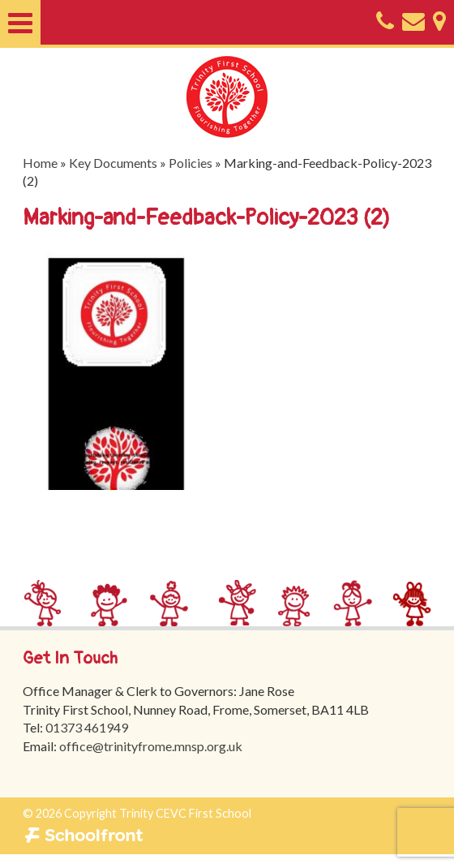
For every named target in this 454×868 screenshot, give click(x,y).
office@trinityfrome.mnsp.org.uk (151, 746)
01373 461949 (87, 727)
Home (40, 163)
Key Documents (113, 163)
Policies (191, 163)
